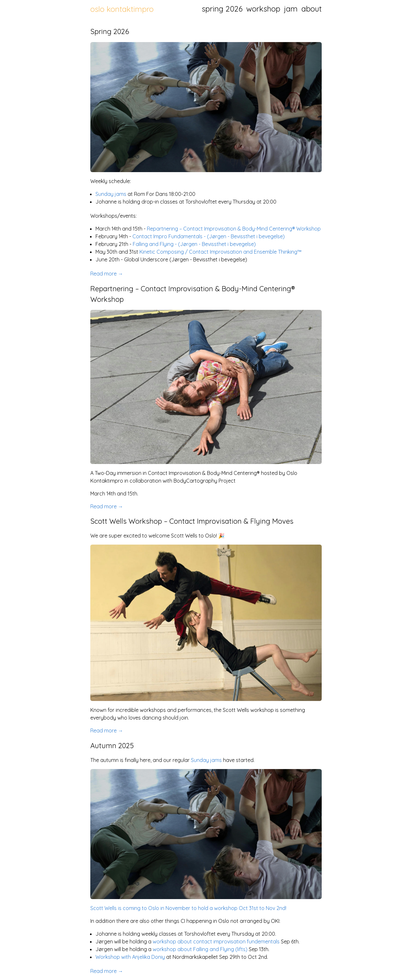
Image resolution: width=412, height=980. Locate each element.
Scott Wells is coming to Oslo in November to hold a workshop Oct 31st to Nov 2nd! (188, 908)
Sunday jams (111, 194)
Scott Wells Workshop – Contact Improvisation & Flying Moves (192, 521)
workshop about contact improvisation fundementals (216, 941)
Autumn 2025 (112, 746)
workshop (263, 9)
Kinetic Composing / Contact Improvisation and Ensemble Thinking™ (220, 252)
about (312, 9)
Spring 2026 (110, 31)
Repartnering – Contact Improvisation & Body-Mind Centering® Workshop (234, 229)
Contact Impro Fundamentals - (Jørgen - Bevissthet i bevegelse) (209, 236)
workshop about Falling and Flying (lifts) (200, 949)
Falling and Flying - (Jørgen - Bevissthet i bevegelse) (194, 244)
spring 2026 (222, 9)
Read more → (107, 274)
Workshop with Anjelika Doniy (130, 957)
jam (291, 9)
